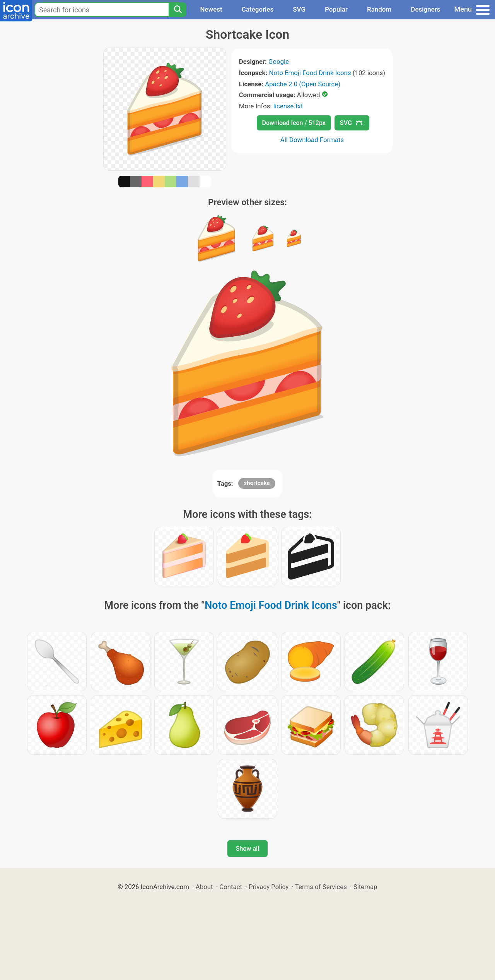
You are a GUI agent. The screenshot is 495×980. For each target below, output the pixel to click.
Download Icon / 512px (294, 123)
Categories (258, 9)
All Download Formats (312, 140)
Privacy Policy (269, 887)
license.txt (288, 106)
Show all (247, 849)
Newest (211, 9)
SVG (299, 9)
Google (279, 62)
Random (379, 9)
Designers (425, 9)
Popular (336, 9)
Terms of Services (321, 887)
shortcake (257, 483)
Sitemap (365, 887)
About (204, 887)
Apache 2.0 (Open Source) (303, 84)
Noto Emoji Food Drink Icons (310, 73)
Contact (231, 887)
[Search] (178, 10)
